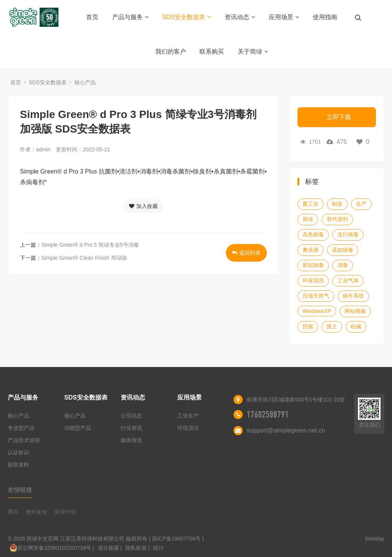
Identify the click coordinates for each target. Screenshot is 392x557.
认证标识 (18, 452)
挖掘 (308, 326)
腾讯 (13, 512)
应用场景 (284, 17)
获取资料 (18, 465)
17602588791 (268, 414)
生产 (361, 204)
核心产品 (85, 82)
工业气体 (348, 280)
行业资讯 (131, 428)
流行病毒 (348, 234)
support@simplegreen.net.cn (286, 430)
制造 (337, 204)
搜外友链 (36, 512)
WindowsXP (317, 311)
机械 (356, 326)
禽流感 (310, 250)
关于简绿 (253, 52)
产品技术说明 (24, 440)
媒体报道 (131, 440)
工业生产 (188, 416)
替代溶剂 (337, 219)
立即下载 (339, 117)
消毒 (343, 265)
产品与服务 (130, 17)
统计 (158, 548)
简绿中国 (65, 512)
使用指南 (325, 17)
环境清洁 (188, 428)
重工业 (310, 204)
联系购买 (212, 52)
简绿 (308, 219)
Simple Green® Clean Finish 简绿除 (84, 258)
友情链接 (20, 490)
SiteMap (374, 539)
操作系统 (353, 296)
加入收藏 (143, 206)
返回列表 (246, 253)
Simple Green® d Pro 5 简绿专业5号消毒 (90, 245)
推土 (332, 326)
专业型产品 (21, 428)
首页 (92, 17)
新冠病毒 (313, 265)
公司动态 (131, 416)
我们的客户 (171, 52)
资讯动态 (240, 17)
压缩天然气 (316, 296)
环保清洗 (313, 280)
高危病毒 (313, 234)
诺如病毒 (343, 250)
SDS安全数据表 (187, 17)
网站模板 (355, 311)
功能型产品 (78, 428)
